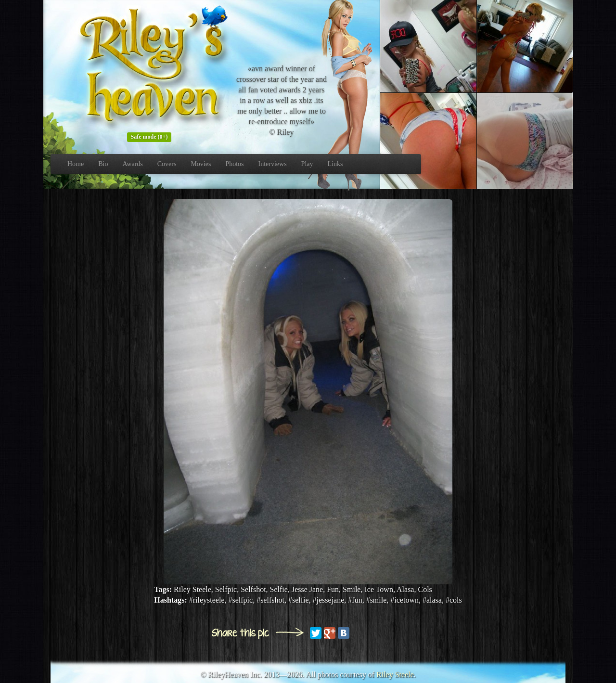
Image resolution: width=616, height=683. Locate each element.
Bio (103, 164)
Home (76, 164)
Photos (234, 164)
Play (307, 164)
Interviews (273, 164)
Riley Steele (395, 675)
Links (335, 164)
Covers (167, 164)
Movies (201, 164)
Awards (132, 164)
